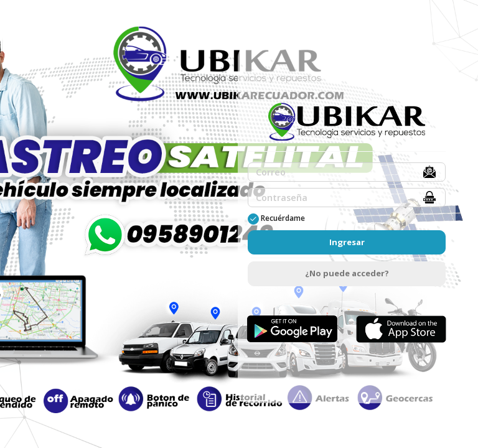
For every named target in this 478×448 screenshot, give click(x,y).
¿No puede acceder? (347, 273)
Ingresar (347, 242)
